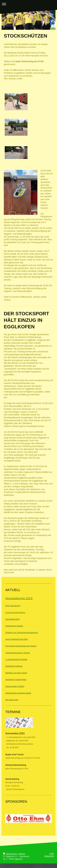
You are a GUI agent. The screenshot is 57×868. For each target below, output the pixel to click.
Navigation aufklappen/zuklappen (28, 4)
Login (52, 854)
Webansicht (49, 856)
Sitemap (22, 854)
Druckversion (10, 854)
